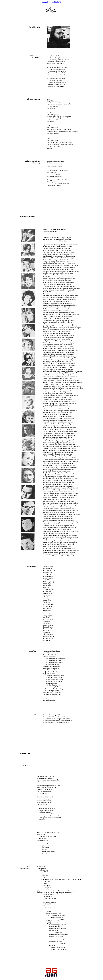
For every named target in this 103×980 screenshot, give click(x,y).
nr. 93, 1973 (52, 2)
